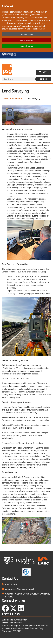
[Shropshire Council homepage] (9, 55)
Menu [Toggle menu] (46, 72)
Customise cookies (27, 34)
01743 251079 (11, 584)
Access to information (12, 623)
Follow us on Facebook (5, 608)
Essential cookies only (26, 40)
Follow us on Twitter (13, 608)
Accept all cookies (26, 46)
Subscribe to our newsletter (14, 620)
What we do (18, 98)
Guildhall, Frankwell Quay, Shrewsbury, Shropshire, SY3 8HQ (27, 595)
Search (43, 79)
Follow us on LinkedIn (21, 608)
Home (6, 98)
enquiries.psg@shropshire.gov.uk (20, 589)
